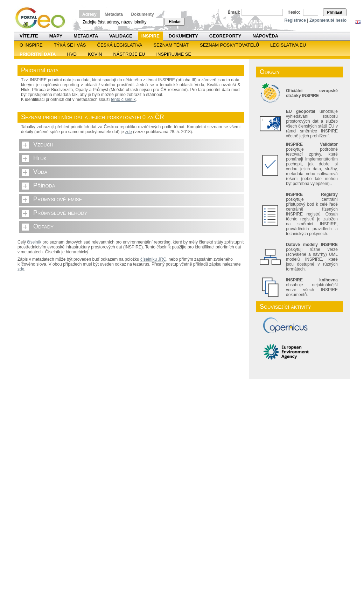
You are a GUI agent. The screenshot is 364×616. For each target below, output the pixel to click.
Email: (234, 12)
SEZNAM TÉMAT (171, 45)
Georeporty (225, 36)
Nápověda (265, 36)
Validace (121, 36)
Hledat (175, 22)
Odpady (43, 226)
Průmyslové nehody (60, 213)
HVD (72, 54)
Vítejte (29, 36)
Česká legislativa (120, 45)
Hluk (40, 158)
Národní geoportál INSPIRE (43, 18)
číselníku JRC (153, 259)
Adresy (89, 14)
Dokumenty (142, 14)
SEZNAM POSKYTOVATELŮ (229, 45)
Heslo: (294, 12)
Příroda (44, 185)
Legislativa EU (288, 45)
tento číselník (123, 100)
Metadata (114, 14)
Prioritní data (38, 54)
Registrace (295, 20)
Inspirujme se (174, 54)
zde (129, 132)
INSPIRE (150, 36)
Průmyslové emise (58, 199)
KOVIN (95, 54)
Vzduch (43, 144)
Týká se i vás (70, 45)
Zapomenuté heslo (328, 20)
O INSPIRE (31, 45)
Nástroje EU (129, 54)
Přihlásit (335, 12)
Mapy (56, 36)
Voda (40, 172)
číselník (34, 242)
